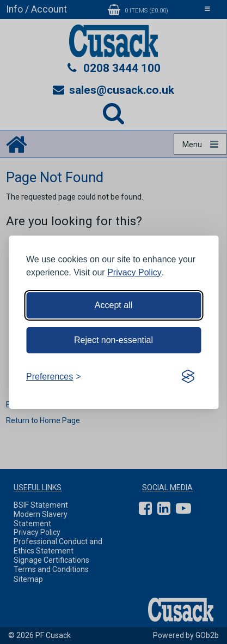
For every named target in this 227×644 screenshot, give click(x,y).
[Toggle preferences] (54, 377)
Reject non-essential (113, 340)
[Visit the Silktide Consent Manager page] (188, 377)
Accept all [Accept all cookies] (113, 305)
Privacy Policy (134, 272)
